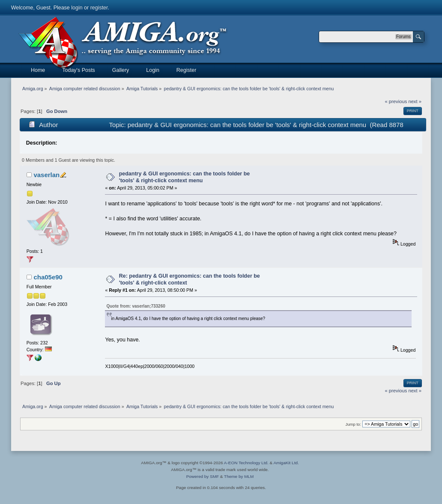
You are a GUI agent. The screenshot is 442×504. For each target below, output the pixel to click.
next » (415, 101)
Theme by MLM (239, 476)
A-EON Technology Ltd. (246, 463)
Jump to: (354, 424)
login (77, 8)
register (99, 8)
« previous (396, 101)
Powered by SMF (203, 476)
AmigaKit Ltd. (286, 463)
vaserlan (46, 175)
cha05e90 (48, 277)
